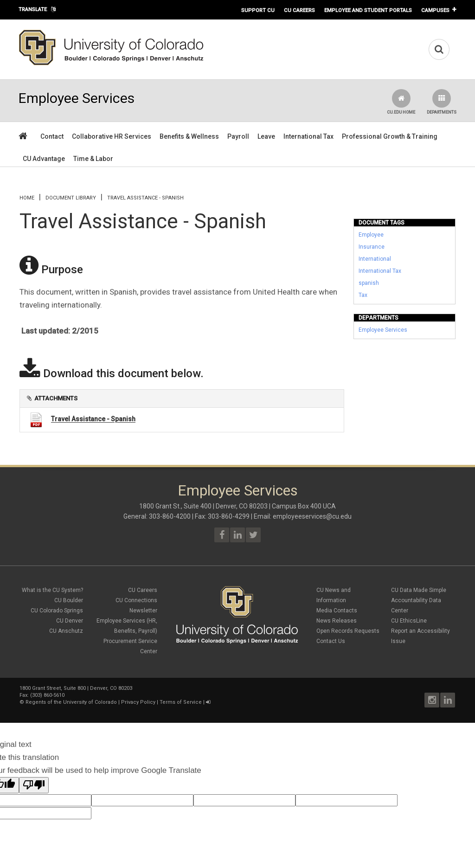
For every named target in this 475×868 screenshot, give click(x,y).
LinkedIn (448, 700)
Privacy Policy (138, 702)
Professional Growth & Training (390, 136)
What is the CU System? (52, 590)
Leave (266, 136)
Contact (52, 136)
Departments (442, 102)
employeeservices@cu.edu (312, 516)
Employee (371, 235)
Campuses (435, 10)
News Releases (337, 621)
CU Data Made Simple (419, 590)
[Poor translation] (34, 785)
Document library (71, 198)
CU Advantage (44, 159)
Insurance (372, 247)
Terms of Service (181, 702)
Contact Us (331, 641)
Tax (363, 295)
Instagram (432, 700)
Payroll (238, 136)
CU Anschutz (66, 631)
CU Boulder (69, 600)
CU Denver (70, 621)
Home (27, 198)
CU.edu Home (401, 102)
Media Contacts (337, 611)
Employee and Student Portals (368, 10)
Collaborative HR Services (112, 136)
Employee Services (383, 330)
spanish (369, 283)
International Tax (308, 136)
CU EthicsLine (409, 621)
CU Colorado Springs (57, 611)
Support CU (258, 10)
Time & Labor (93, 159)
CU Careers (299, 10)
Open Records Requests (348, 631)
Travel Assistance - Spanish (93, 419)
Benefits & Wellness (189, 136)
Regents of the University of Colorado (71, 702)
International (375, 259)
